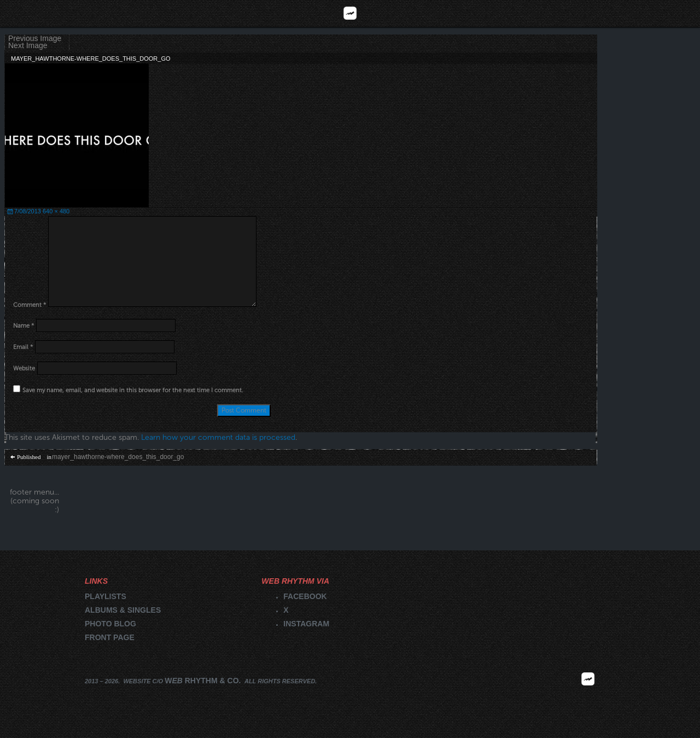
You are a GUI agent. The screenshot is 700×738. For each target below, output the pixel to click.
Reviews (88, 13)
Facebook (305, 596)
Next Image (28, 46)
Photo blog (110, 624)
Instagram (306, 624)
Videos (612, 13)
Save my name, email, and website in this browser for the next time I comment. (133, 390)
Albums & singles (123, 610)
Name (24, 326)
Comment (30, 305)
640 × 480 (56, 211)
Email (23, 347)
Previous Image (35, 39)
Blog (438, 13)
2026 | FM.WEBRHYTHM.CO (588, 695)
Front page (110, 637)
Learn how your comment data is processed (218, 437)
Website (24, 368)
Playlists (263, 13)
